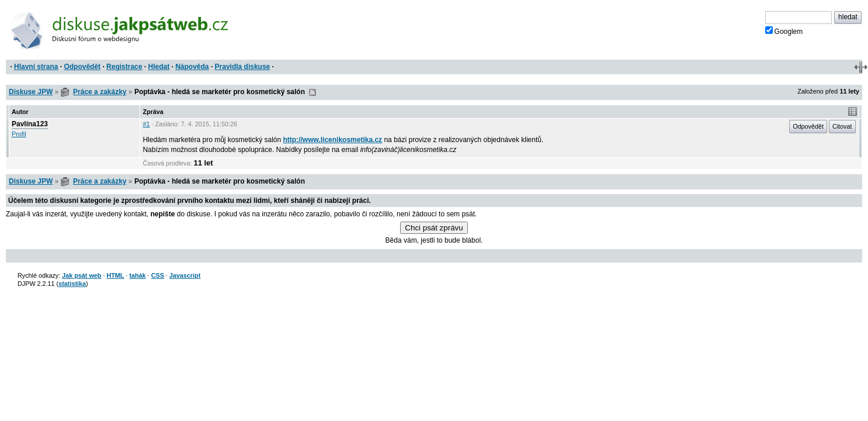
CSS (158, 275)
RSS (313, 92)
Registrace (124, 67)
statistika (72, 284)
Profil (19, 134)
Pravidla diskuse (243, 67)
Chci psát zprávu (434, 228)
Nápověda (192, 67)
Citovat (842, 126)
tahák (137, 275)
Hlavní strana (36, 67)
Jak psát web (81, 275)
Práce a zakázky (100, 92)
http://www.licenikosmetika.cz (333, 140)
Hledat (159, 67)
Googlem (784, 31)
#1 (146, 124)
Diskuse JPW (31, 92)
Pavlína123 (30, 124)
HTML (115, 275)
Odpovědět (82, 67)
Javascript (185, 275)
